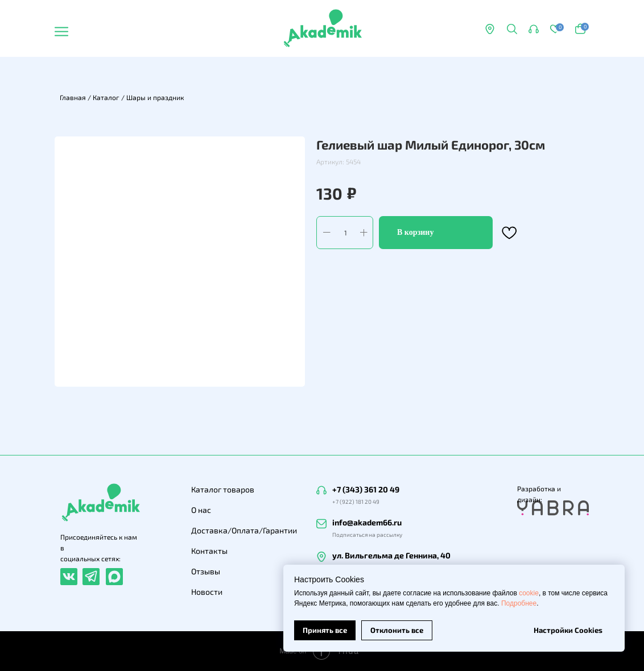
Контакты (209, 551)
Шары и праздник (155, 97)
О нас (201, 510)
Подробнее (519, 603)
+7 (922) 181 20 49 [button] (356, 502)
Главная (73, 97)
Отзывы (206, 571)
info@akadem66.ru (367, 522)
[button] (534, 29)
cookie (529, 593)
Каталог (106, 97)
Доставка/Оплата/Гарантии (244, 530)
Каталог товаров (223, 489)
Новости (207, 592)
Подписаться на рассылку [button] (367, 535)
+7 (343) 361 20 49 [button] (366, 489)
